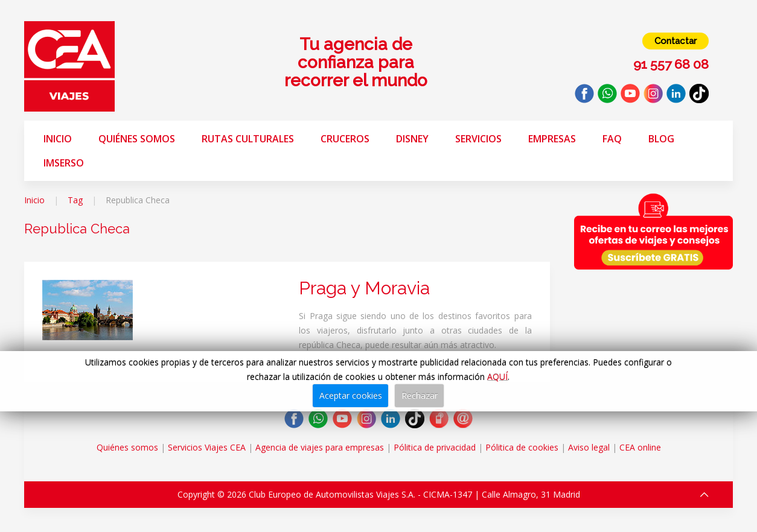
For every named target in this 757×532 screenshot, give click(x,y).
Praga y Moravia (364, 288)
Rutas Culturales (248, 139)
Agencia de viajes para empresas (320, 447)
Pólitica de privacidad (435, 447)
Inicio (58, 139)
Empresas (552, 139)
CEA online (640, 447)
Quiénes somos (137, 139)
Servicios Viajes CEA (207, 447)
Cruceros (345, 139)
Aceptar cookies (351, 395)
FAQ (612, 139)
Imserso (64, 163)
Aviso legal (589, 447)
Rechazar (420, 395)
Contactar (676, 41)
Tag (75, 200)
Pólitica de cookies (522, 447)
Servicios (478, 139)
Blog (661, 139)
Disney (412, 139)
